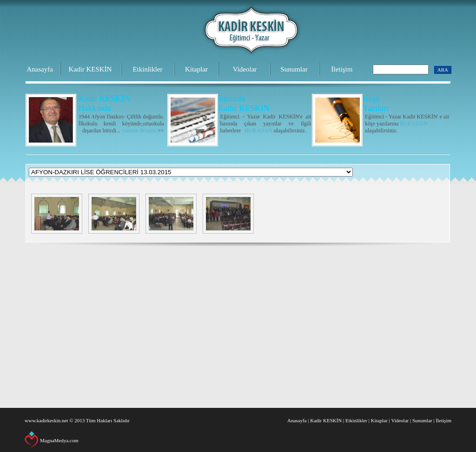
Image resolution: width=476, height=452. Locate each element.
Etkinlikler (147, 69)
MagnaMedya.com (59, 440)
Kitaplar (196, 69)
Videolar (245, 69)
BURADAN (258, 131)
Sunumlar (294, 69)
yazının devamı (139, 131)
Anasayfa (40, 69)
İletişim (342, 69)
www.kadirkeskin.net (46, 420)
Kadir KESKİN (90, 69)
